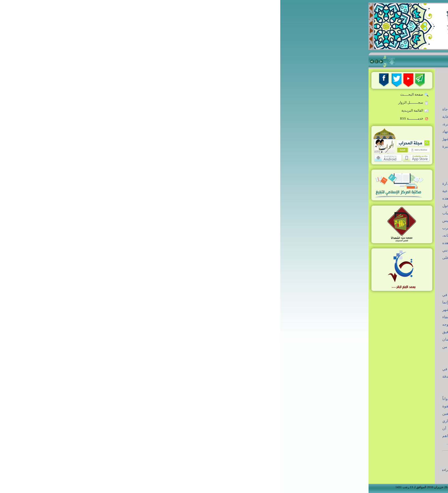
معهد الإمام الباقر (339, 212)
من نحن (349, 267)
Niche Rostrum (339, 243)
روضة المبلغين (341, 109)
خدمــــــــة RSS (134, 119)
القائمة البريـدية (135, 111)
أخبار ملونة (344, 130)
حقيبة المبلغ (343, 150)
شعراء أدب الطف (338, 222)
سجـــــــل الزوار (133, 103)
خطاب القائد (343, 99)
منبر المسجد (343, 181)
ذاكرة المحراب (341, 192)
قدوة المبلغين (342, 140)
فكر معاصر (344, 161)
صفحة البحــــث (134, 95)
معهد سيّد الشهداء (338, 202)
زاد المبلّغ (346, 171)
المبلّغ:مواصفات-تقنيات (334, 120)
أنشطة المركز (341, 233)
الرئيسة (347, 89)
